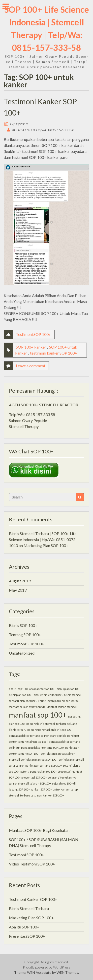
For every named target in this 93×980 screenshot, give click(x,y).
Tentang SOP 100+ (25, 635)
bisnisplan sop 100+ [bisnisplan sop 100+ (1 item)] (21, 695)
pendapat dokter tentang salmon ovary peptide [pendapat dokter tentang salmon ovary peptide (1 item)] (38, 736)
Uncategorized (22, 653)
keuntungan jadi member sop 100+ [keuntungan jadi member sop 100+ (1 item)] (60, 701)
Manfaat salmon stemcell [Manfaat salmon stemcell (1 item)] (62, 707)
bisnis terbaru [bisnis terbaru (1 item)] (28, 701)
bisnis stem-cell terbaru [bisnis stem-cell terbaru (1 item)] (48, 695)
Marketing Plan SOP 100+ (46, 545)
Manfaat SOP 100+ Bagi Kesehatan (39, 830)
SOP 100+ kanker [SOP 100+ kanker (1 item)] (29, 789)
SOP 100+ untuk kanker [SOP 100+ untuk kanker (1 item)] (55, 789)
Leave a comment (31, 366)
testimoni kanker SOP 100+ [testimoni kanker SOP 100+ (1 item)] (47, 795)
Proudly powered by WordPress (47, 967)
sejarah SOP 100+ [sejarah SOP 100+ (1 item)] (40, 783)
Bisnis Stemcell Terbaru (29, 908)
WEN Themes (67, 972)
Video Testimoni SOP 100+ (32, 864)
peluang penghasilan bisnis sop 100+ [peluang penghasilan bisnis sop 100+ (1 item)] (50, 730)
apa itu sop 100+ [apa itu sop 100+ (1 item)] (19, 689)
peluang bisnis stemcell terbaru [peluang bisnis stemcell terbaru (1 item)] (46, 724)
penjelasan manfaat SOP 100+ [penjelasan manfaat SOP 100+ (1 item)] (39, 760)
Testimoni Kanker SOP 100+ (33, 899)
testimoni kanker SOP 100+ (54, 353)
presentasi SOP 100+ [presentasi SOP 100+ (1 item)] (34, 777)
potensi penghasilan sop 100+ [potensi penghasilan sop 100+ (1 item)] (39, 771)
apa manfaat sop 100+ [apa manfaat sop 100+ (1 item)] (43, 689)
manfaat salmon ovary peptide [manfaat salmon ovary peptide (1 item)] (27, 707)
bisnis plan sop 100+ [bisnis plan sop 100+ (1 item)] (69, 689)
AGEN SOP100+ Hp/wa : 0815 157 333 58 (43, 130)
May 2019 (18, 590)
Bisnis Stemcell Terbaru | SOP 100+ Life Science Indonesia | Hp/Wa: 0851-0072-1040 (43, 539)
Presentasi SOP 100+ (27, 936)
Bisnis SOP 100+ (23, 625)
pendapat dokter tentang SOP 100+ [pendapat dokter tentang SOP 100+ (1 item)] (43, 748)
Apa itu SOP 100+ (24, 927)
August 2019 (20, 581)
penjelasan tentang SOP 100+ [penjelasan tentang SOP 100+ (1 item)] (44, 766)
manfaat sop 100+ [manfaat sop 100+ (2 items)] (38, 715)
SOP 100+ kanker (31, 347)
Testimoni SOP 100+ (33, 334)
